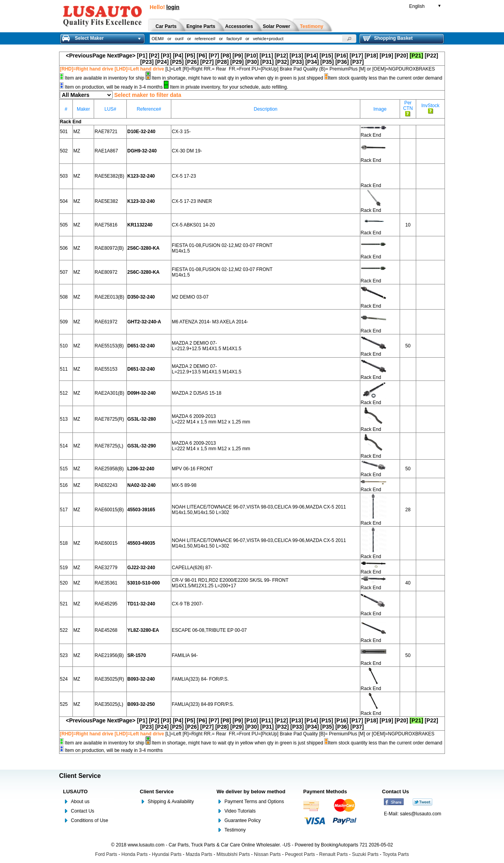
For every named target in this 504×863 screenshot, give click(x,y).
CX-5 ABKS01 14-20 (193, 225)
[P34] (312, 62)
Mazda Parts (199, 854)
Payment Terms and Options (254, 802)
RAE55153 (106, 369)
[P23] (147, 62)
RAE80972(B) (109, 248)
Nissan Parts (267, 854)
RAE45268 (106, 630)
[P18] (371, 56)
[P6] (202, 56)
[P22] (431, 56)
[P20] (401, 56)
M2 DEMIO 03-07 (190, 297)
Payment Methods (325, 792)
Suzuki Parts (365, 854)
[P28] (222, 62)
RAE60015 (106, 543)
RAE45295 (106, 604)
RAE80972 (106, 272)
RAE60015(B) (109, 510)
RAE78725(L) (109, 446)
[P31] (267, 62)
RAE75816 (106, 225)
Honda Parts (134, 854)
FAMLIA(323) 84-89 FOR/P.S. (203, 704)
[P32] (282, 62)
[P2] (154, 56)
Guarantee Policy (243, 820)
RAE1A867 (106, 151)
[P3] (166, 56)
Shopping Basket (388, 38)
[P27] (207, 62)
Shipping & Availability (171, 802)
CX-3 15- (181, 132)
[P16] (341, 56)
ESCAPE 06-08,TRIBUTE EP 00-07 (209, 630)
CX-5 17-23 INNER (192, 201)
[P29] (237, 62)
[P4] (178, 56)
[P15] (326, 56)
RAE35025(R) (109, 679)
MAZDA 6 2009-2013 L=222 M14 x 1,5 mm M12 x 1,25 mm (211, 419)
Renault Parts (334, 854)
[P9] (238, 56)
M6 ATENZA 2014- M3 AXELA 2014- (210, 322)
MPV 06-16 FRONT (192, 469)
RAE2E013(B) (109, 297)
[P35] (327, 62)
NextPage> (121, 56)
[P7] (214, 56)
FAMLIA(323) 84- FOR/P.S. (200, 679)
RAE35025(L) (109, 704)
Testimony (235, 830)
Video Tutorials (240, 811)
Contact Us (82, 811)
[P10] (251, 56)
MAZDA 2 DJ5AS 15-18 (196, 393)
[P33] (297, 62)
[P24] (162, 62)
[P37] (357, 62)
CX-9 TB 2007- (187, 604)
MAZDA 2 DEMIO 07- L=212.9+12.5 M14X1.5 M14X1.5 (207, 346)
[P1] (142, 56)
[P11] (266, 56)
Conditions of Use (90, 820)
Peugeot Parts (300, 854)
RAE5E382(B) (109, 176)
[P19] (386, 56)
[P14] (311, 56)
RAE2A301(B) (109, 393)
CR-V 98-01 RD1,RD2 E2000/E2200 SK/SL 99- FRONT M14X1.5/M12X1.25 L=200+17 (230, 583)
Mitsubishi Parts (233, 854)
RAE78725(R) (109, 419)
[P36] (342, 62)
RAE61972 (106, 322)
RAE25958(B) (109, 469)
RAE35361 (106, 583)
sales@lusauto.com (421, 814)
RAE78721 (106, 132)
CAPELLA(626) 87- (192, 568)
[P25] (177, 62)
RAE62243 (106, 485)
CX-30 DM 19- (187, 151)
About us (80, 802)
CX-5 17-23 (184, 176)
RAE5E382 (106, 201)
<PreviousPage (86, 56)
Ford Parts (106, 854)
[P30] (252, 62)
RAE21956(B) (109, 655)
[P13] (296, 56)
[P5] (190, 56)
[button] (349, 39)
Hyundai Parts (167, 854)
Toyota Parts (396, 854)
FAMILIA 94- (185, 655)
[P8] (226, 56)
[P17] (356, 56)
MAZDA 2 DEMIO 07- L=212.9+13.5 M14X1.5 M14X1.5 (207, 369)
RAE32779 (106, 568)
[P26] (192, 62)
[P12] (281, 56)
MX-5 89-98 (184, 485)
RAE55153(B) (109, 346)
